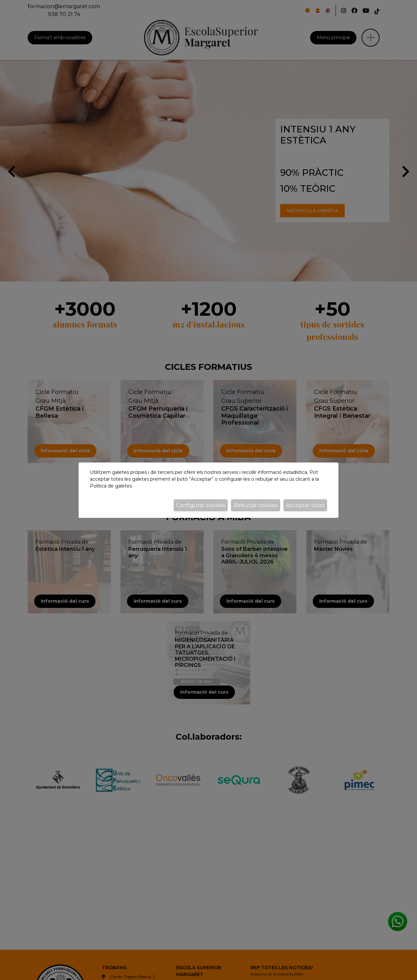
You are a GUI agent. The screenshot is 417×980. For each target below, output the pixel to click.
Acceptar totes (305, 505)
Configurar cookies (201, 505)
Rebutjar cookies (256, 505)
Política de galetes (111, 486)
